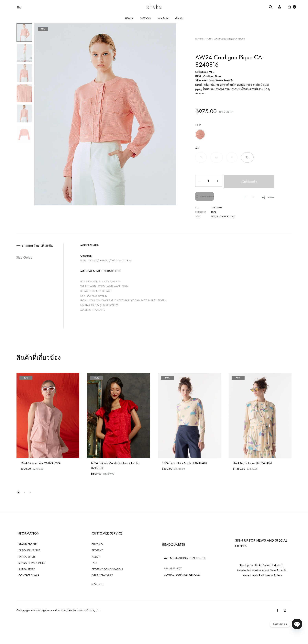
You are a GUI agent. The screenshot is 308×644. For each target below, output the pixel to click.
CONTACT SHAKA (29, 577)
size (197, 148)
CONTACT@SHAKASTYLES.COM (182, 576)
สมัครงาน (98, 586)
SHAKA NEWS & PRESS (32, 564)
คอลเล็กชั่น (163, 18)
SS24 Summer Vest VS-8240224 (40, 464)
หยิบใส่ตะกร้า (249, 181)
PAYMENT (97, 552)
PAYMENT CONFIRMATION (107, 571)
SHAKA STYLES (27, 558)
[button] (200, 134)
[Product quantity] (208, 181)
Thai (19, 7)
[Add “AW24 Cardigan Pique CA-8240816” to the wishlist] (204, 197)
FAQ (94, 564)
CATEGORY (145, 18)
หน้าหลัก (199, 39)
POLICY (96, 558)
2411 (213, 218)
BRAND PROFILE (27, 546)
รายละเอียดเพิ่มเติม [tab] (39, 247)
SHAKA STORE (27, 571)
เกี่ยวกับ (179, 18)
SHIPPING (97, 546)
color (198, 125)
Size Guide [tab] (25, 259)
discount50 (223, 218)
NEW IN (129, 18)
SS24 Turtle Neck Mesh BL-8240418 (184, 464)
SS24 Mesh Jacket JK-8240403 (252, 464)
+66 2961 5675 (173, 570)
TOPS (209, 39)
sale (232, 218)
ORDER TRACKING (102, 577)
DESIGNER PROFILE (29, 552)
